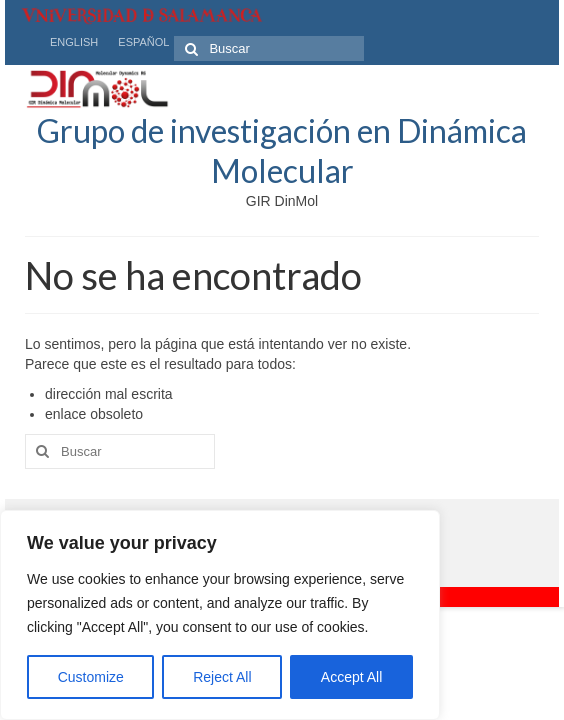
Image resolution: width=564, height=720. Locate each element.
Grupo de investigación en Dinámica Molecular (282, 150)
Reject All (222, 677)
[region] (220, 615)
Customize (91, 677)
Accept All (351, 677)
